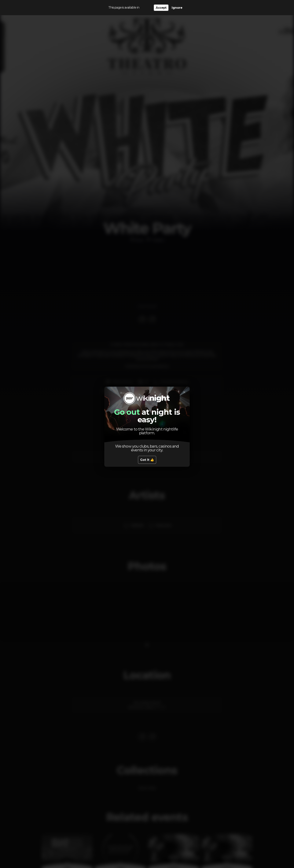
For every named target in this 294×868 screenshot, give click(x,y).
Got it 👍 (147, 460)
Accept (161, 8)
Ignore (177, 8)
